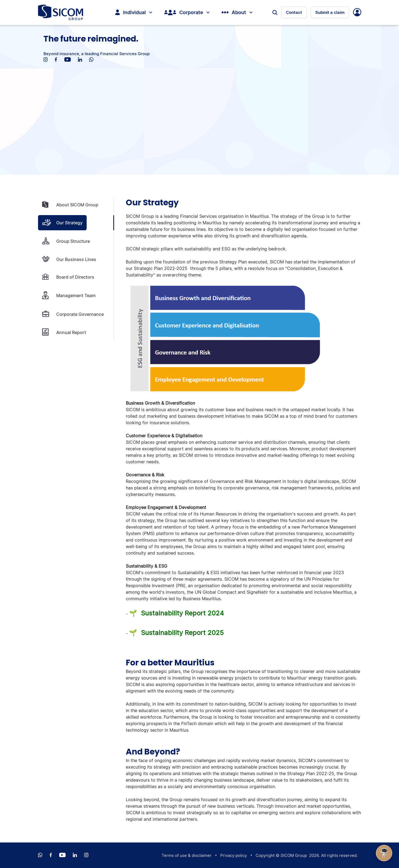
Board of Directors (68, 277)
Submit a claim (330, 13)
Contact (294, 13)
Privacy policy (234, 855)
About (237, 13)
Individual (134, 13)
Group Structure (66, 241)
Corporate (187, 13)
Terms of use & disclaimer (187, 855)
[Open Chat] (384, 853)
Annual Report (64, 332)
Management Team (69, 295)
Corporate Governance (73, 314)
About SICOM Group (70, 205)
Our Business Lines (69, 259)
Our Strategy (62, 223)
